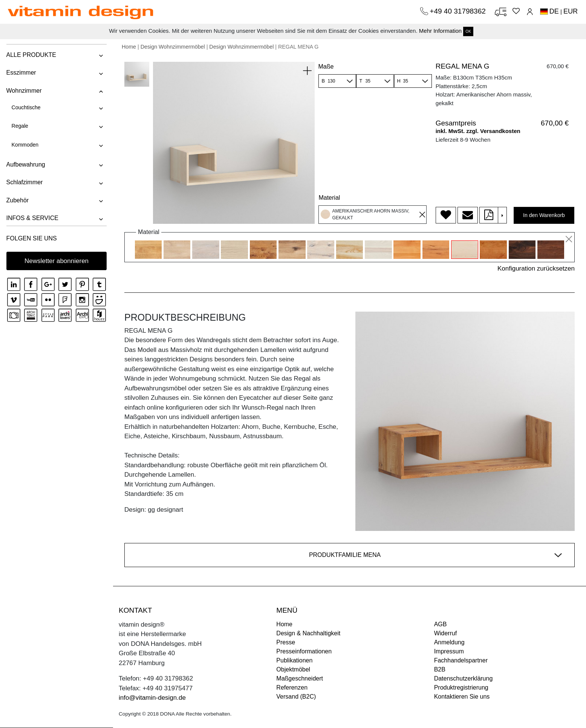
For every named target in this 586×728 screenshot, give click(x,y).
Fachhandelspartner (461, 660)
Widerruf (445, 633)
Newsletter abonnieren (57, 261)
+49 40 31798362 (459, 11)
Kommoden (24, 145)
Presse (286, 642)
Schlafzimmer (24, 182)
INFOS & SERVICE (32, 218)
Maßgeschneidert (300, 678)
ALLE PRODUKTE (31, 55)
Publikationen (294, 660)
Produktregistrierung (461, 687)
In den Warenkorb (544, 215)
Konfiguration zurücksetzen (536, 268)
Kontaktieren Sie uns (462, 697)
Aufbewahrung (25, 164)
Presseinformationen (304, 651)
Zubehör (17, 200)
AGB (441, 624)
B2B (440, 669)
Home (129, 47)
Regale (19, 126)
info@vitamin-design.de (152, 698)
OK (468, 31)
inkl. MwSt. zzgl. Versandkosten (478, 131)
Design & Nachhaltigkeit (308, 633)
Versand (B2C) (296, 697)
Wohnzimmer (23, 91)
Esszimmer (21, 73)
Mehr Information (440, 31)
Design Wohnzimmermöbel (173, 47)
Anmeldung (449, 642)
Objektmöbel (293, 669)
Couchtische (25, 107)
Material (329, 198)
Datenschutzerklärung (464, 678)
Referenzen (292, 687)
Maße (326, 67)
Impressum (449, 651)
